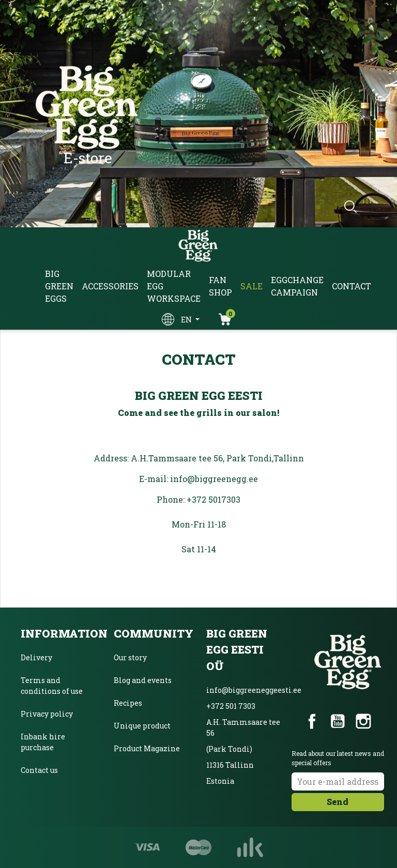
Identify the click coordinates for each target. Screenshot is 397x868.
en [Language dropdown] (187, 320)
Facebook (312, 721)
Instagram (363, 721)
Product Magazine (147, 748)
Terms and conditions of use (52, 686)
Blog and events (143, 680)
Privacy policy (47, 714)
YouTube (338, 721)
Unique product (142, 726)
